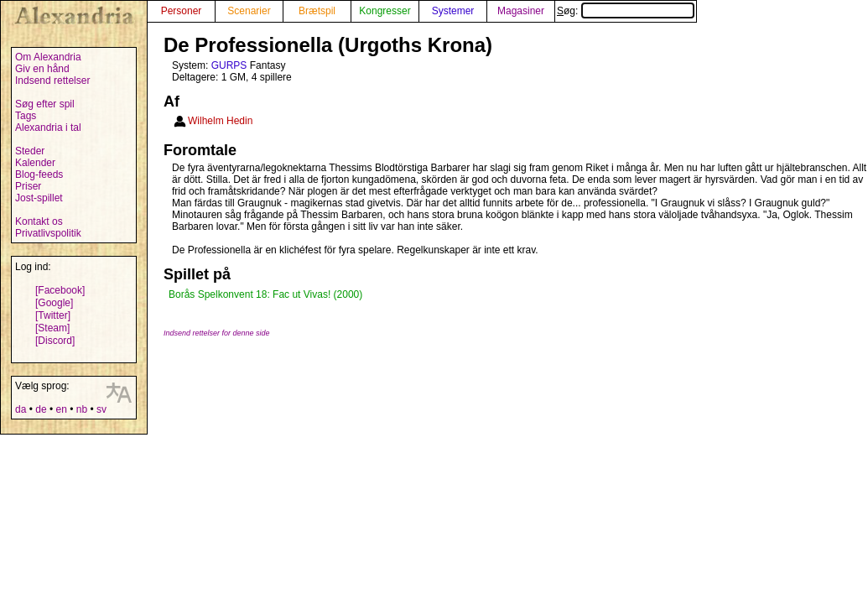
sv (101, 409)
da (21, 409)
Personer (182, 11)
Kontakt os (39, 221)
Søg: (626, 11)
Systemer (453, 11)
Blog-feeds (39, 174)
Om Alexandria (48, 57)
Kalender (35, 163)
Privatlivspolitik (48, 233)
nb (82, 409)
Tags (26, 116)
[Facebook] (60, 290)
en (61, 409)
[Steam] (52, 328)
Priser (28, 186)
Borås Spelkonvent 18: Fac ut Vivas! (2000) (265, 294)
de (41, 409)
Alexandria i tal (48, 128)
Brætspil (317, 11)
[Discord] (55, 341)
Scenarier (249, 11)
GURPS (229, 65)
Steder (30, 151)
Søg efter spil (45, 104)
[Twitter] (53, 315)
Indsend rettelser (52, 81)
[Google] (54, 303)
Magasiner (521, 11)
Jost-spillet (39, 198)
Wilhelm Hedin (220, 121)
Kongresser (385, 11)
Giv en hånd (42, 69)
